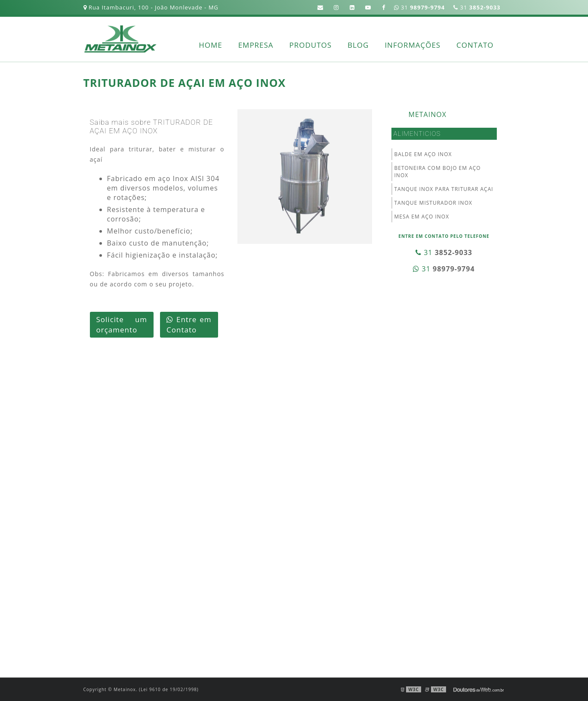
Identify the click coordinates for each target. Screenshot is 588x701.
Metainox (428, 114)
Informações (413, 45)
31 (477, 7)
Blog (358, 45)
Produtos (311, 45)
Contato (475, 45)
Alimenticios (417, 134)
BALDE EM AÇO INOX (423, 154)
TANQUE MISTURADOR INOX (433, 203)
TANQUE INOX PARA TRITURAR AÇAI (444, 189)
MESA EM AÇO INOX (422, 217)
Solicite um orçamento (122, 324)
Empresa (256, 45)
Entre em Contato (189, 324)
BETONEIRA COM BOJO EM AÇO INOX (438, 172)
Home (211, 45)
